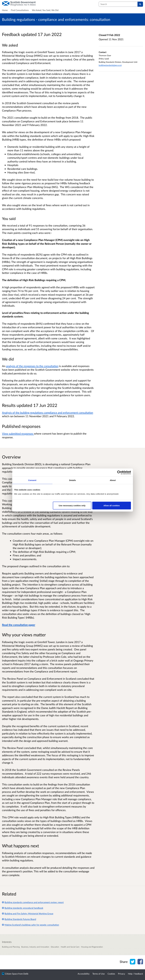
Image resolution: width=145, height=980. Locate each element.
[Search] (140, 4)
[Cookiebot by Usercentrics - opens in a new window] (119, 472)
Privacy (122, 974)
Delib (26, 974)
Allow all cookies (112, 506)
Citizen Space (11, 974)
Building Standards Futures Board (19, 919)
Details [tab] (73, 480)
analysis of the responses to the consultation (32, 366)
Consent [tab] (32, 480)
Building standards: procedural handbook (23, 908)
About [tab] (113, 480)
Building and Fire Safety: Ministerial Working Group (28, 913)
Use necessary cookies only (72, 506)
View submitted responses (18, 434)
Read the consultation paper (19, 625)
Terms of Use (99, 974)
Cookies (111, 974)
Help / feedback (135, 974)
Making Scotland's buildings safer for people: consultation (31, 925)
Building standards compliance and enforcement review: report (33, 902)
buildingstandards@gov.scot (110, 65)
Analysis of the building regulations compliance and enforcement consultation (48, 413)
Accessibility (84, 974)
